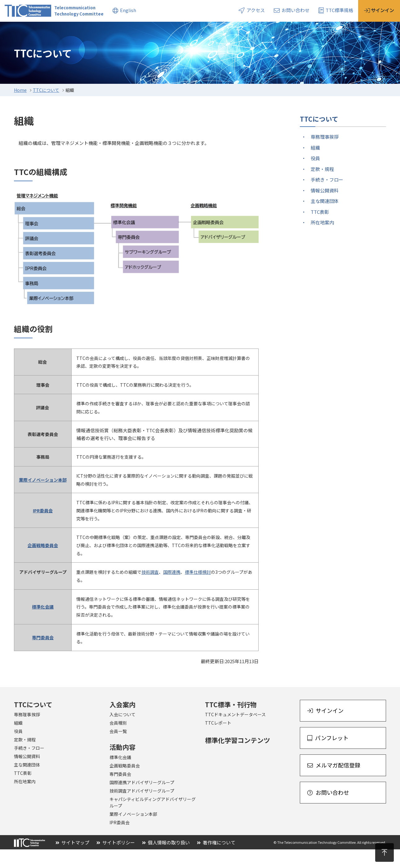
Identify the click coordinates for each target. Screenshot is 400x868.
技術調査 (150, 591)
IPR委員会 (120, 841)
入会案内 (60, 31)
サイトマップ (72, 861)
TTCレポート (218, 741)
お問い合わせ (292, 10)
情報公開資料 (325, 209)
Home (20, 109)
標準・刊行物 (137, 31)
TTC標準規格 (336, 10)
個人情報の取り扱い (166, 861)
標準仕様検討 (198, 591)
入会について (122, 733)
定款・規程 (322, 188)
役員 (315, 177)
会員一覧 (118, 750)
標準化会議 (120, 776)
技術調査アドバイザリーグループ (142, 809)
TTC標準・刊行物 (231, 723)
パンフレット (328, 756)
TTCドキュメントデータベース (235, 733)
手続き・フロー (327, 198)
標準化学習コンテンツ (238, 759)
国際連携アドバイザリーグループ (142, 801)
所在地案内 (322, 241)
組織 (315, 166)
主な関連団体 (325, 220)
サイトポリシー (116, 861)
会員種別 (118, 741)
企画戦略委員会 (125, 784)
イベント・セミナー (230, 31)
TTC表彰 (320, 230)
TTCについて (19, 31)
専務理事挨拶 (325, 155)
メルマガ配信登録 (334, 784)
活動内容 (96, 31)
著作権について (216, 861)
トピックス (180, 31)
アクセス (252, 10)
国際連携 (172, 591)
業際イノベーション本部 (133, 833)
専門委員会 (120, 793)
